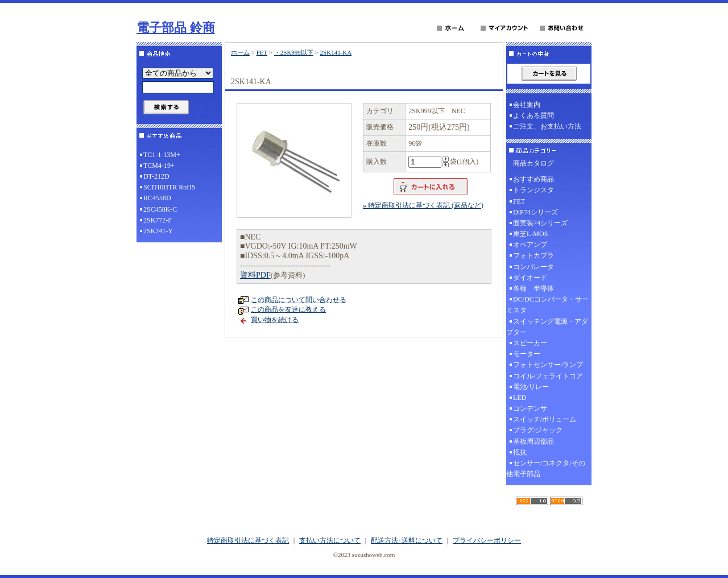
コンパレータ (533, 267)
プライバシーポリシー (487, 540)
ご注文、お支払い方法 (547, 126)
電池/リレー (531, 387)
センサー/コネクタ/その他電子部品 (546, 468)
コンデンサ (530, 408)
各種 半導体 (533, 288)
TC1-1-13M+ (162, 155)
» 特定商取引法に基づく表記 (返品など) (423, 205)
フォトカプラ (533, 255)
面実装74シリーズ (540, 223)
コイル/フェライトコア (548, 376)
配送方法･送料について (407, 540)
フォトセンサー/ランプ (548, 365)
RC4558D (157, 198)
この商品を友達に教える (288, 309)
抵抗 (520, 452)
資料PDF (255, 275)
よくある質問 (533, 115)
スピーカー (530, 343)
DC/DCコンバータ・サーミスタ (547, 305)
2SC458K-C (160, 209)
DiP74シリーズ (535, 212)
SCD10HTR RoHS (169, 187)
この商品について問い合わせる (299, 300)
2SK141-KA (336, 52)
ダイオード (530, 278)
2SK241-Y (158, 231)
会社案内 (527, 105)
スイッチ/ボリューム (545, 419)
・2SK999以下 (294, 52)
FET (262, 52)
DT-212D (156, 176)
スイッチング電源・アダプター (547, 327)
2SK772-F (158, 220)
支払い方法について (330, 540)
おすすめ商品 (533, 179)
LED (520, 398)
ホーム (240, 52)
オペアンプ (530, 245)
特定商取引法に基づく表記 (248, 540)
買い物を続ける (275, 320)
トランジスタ (533, 190)
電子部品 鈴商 (176, 28)
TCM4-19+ (159, 166)
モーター (527, 354)
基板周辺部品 (533, 441)
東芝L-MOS (530, 234)
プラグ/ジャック (538, 430)
